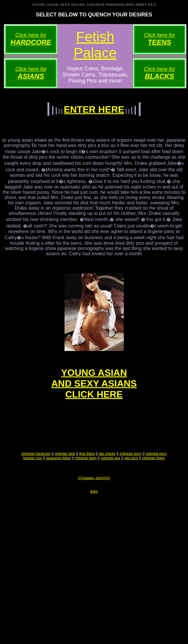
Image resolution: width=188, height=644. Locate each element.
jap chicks (107, 469)
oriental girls (65, 469)
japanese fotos (58, 473)
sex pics (131, 473)
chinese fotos (154, 473)
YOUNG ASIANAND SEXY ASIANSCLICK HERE (94, 390)
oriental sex (110, 473)
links (94, 510)
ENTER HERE (94, 109)
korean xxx (33, 473)
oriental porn (156, 469)
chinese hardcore (36, 469)
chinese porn (131, 469)
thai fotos (87, 469)
